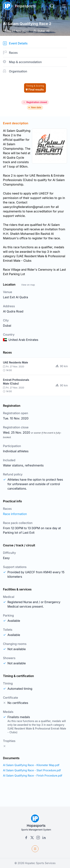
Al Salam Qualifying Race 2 (27, 24)
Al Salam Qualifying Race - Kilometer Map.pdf (31, 765)
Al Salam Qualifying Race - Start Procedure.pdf (32, 770)
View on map (28, 285)
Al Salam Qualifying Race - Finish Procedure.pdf (33, 776)
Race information (15, 514)
